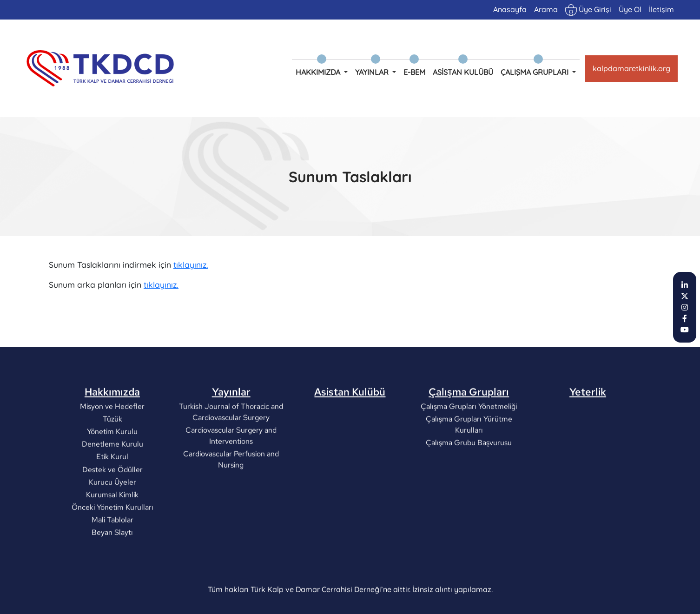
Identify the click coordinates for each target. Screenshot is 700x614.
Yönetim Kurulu (112, 465)
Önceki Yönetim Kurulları (112, 540)
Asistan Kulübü (463, 72)
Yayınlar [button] (373, 72)
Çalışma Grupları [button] (535, 72)
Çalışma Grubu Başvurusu (469, 476)
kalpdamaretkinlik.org (631, 68)
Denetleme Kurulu (112, 478)
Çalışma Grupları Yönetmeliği (469, 439)
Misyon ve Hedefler (112, 439)
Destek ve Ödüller (112, 503)
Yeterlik (588, 425)
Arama (546, 9)
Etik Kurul (112, 490)
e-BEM (414, 72)
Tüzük (112, 452)
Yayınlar (231, 425)
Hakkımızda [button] (319, 72)
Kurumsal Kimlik (112, 528)
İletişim (661, 9)
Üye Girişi (588, 10)
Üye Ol (630, 9)
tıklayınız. (191, 266)
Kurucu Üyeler (112, 515)
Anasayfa (510, 9)
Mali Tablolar (112, 553)
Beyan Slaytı (112, 566)
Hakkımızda (112, 425)
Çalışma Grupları (469, 425)
